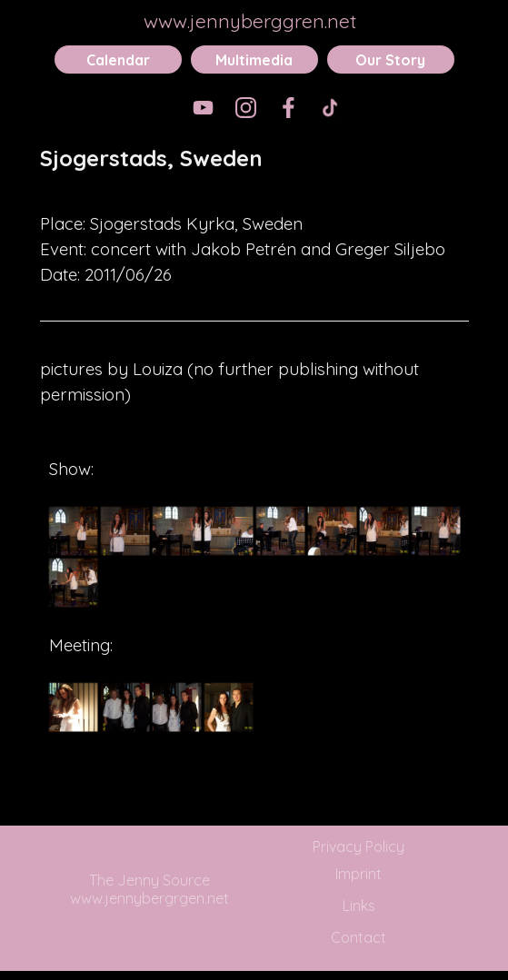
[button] (73, 531)
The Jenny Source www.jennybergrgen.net (149, 889)
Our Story (390, 60)
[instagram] (246, 108)
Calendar (118, 60)
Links (359, 906)
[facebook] (289, 108)
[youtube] (203, 108)
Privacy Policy (359, 846)
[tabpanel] (254, 171)
